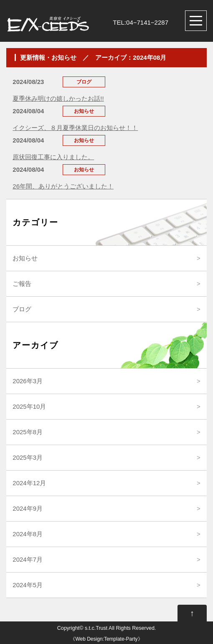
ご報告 (22, 284)
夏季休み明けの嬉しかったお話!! (58, 98)
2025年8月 (28, 432)
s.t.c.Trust (96, 628)
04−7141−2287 (147, 22)
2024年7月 (28, 559)
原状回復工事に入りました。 (53, 157)
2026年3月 (28, 381)
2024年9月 (28, 508)
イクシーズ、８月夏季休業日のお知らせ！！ (75, 128)
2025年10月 (29, 406)
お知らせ (25, 258)
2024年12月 (29, 483)
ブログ (22, 309)
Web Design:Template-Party (106, 639)
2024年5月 (28, 585)
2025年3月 (28, 457)
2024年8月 (28, 534)
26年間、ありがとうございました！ (63, 186)
